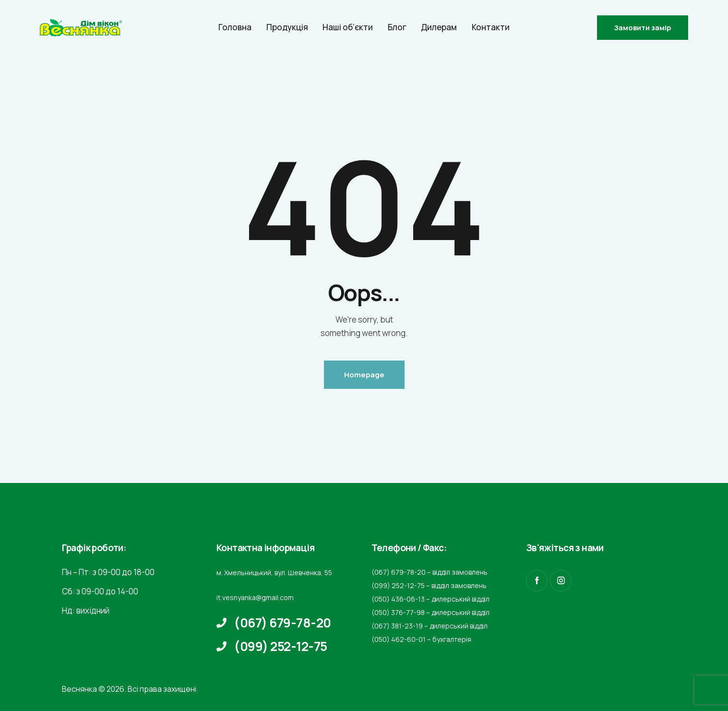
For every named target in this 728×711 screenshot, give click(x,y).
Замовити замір (643, 28)
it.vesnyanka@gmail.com (255, 597)
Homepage (364, 375)
